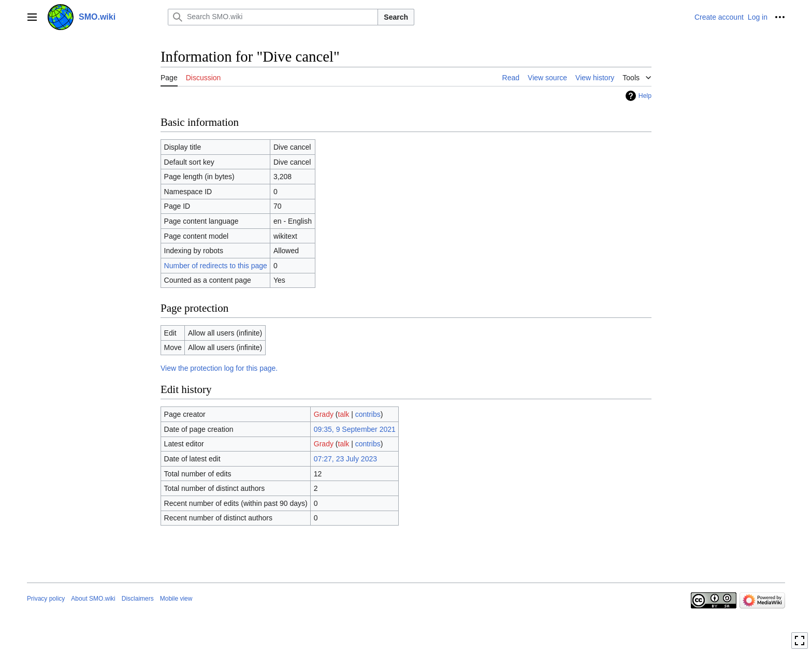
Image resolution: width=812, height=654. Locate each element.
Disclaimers (138, 599)
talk (344, 414)
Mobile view (176, 599)
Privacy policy (46, 599)
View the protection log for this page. (219, 368)
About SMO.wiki (93, 599)
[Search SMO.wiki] (273, 17)
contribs (368, 414)
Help (645, 96)
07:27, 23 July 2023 (345, 459)
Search (396, 17)
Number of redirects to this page (216, 266)
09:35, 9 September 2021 (355, 429)
